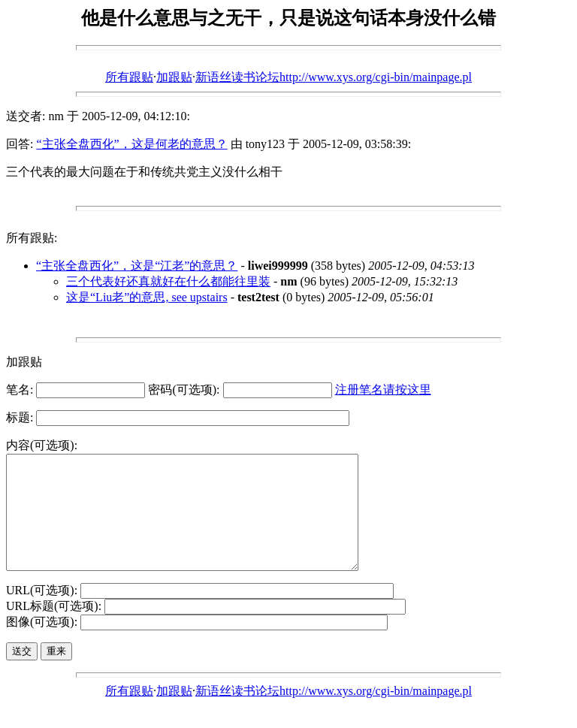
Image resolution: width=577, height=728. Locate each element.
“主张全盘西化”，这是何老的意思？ (131, 144)
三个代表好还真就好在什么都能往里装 (168, 281)
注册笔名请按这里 (383, 390)
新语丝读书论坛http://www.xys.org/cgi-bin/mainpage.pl (334, 77)
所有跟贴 (129, 77)
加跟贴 (174, 77)
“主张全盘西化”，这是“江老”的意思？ (137, 266)
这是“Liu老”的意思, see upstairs (147, 297)
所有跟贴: (32, 238)
